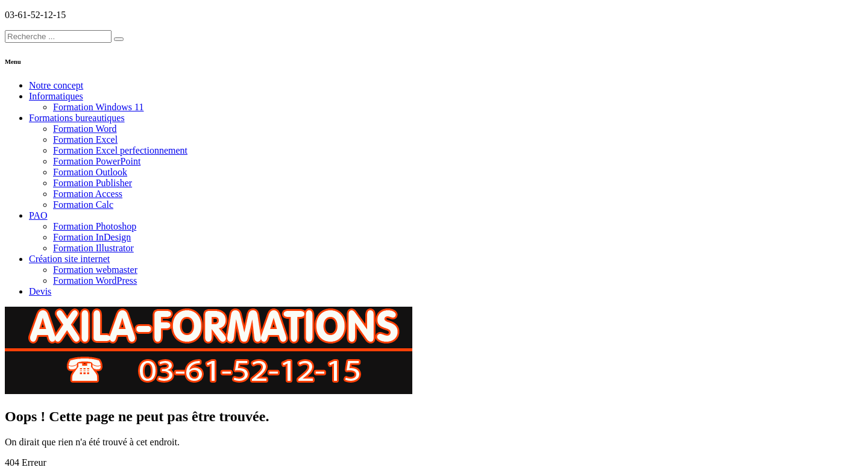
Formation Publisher (93, 183)
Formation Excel (85, 139)
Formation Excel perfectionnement (120, 150)
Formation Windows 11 (98, 107)
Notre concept (56, 85)
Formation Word (85, 129)
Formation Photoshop (95, 226)
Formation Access (88, 194)
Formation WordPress (95, 280)
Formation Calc (83, 205)
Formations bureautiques (77, 118)
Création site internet (69, 259)
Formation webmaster (95, 270)
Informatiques (56, 96)
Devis (40, 291)
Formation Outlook (90, 172)
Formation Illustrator (93, 248)
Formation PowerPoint (97, 161)
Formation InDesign (92, 237)
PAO (38, 215)
